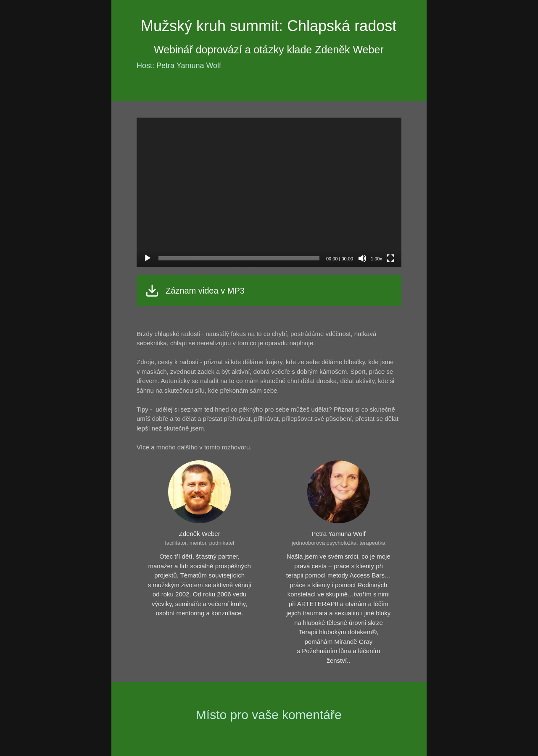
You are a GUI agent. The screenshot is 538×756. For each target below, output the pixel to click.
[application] (269, 192)
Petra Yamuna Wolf (338, 534)
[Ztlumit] (362, 258)
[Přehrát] (148, 258)
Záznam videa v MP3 (205, 291)
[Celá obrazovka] (390, 258)
